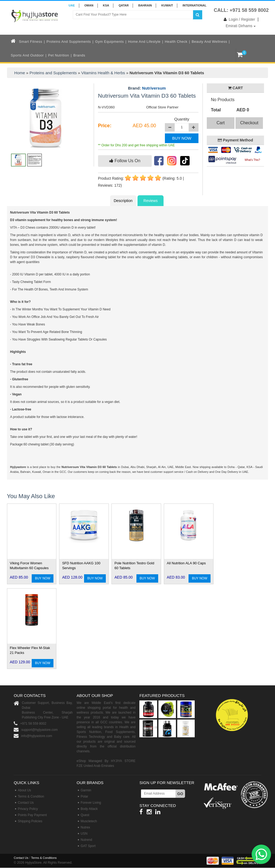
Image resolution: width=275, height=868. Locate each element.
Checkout (249, 123)
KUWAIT (167, 5)
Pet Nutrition (59, 55)
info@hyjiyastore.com (37, 736)
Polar (84, 796)
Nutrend (86, 840)
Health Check (176, 42)
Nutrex (85, 827)
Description (123, 201)
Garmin (86, 790)
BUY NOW (182, 138)
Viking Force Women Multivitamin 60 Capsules (29, 566)
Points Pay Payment (32, 815)
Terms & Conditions (44, 858)
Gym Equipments (109, 42)
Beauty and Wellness (209, 42)
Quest (85, 815)
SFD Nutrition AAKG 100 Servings (81, 566)
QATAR (124, 5)
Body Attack (89, 809)
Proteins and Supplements (69, 42)
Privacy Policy (28, 809)
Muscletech (89, 821)
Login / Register (238, 19)
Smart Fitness (31, 42)
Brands (79, 55)
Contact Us (26, 803)
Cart (220, 123)
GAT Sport (88, 846)
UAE (72, 5)
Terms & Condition (31, 796)
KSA (106, 5)
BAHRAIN (145, 5)
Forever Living (91, 803)
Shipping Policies (30, 821)
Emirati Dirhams (240, 26)
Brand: (147, 88)
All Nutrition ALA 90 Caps (186, 563)
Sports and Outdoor (27, 55)
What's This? (252, 160)
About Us (24, 790)
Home (20, 73)
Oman (89, 5)
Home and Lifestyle (144, 42)
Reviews (151, 201)
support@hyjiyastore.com (39, 730)
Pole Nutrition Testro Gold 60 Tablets (134, 566)
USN (84, 834)
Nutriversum (154, 88)
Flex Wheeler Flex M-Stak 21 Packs (30, 650)
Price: (105, 126)
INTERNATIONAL (195, 5)
